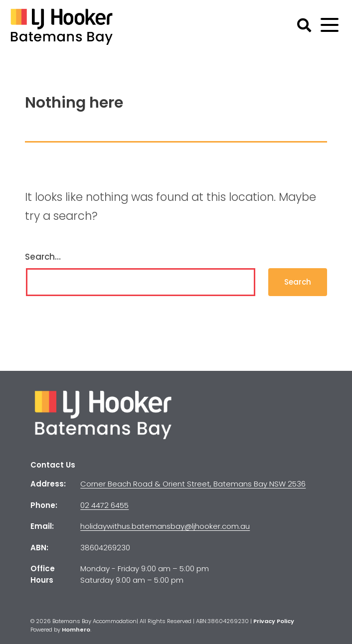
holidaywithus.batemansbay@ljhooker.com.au (165, 526)
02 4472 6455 (104, 505)
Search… (43, 257)
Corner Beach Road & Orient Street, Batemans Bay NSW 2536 (193, 484)
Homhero (76, 630)
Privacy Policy (274, 621)
